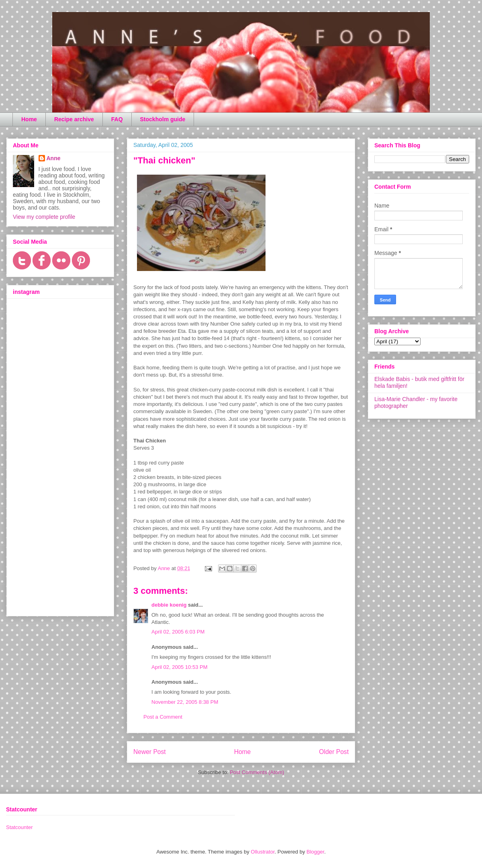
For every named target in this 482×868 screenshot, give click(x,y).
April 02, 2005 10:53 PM (179, 667)
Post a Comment (163, 717)
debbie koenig (169, 605)
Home (29, 119)
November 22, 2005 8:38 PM (185, 702)
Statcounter (19, 827)
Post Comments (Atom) (257, 772)
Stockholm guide (163, 119)
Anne (54, 158)
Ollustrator (262, 852)
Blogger (315, 852)
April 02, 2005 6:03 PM (178, 632)
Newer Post (150, 752)
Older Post (334, 752)
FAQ (117, 119)
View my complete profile (44, 217)
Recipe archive (74, 119)
